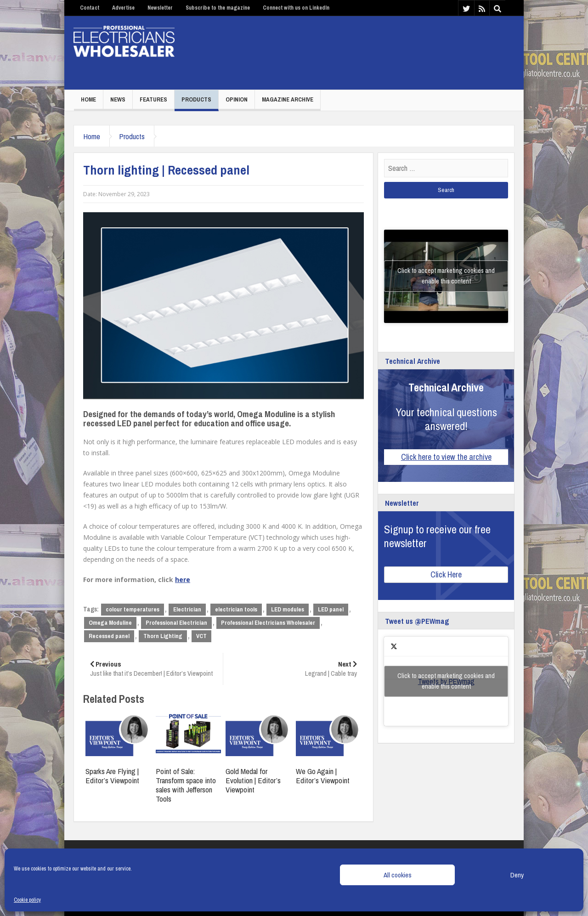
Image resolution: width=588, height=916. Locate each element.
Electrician (187, 609)
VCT (201, 636)
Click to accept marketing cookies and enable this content (446, 276)
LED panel (331, 609)
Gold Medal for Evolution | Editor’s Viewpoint (253, 780)
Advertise (123, 8)
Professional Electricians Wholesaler (268, 623)
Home (88, 99)
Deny (517, 875)
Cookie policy (27, 900)
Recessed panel (109, 636)
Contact (90, 8)
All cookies (398, 875)
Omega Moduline (110, 623)
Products (196, 99)
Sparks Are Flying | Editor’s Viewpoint (112, 776)
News (118, 99)
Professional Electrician (176, 623)
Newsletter (160, 8)
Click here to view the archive (446, 457)
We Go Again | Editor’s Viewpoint (323, 776)
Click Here (446, 574)
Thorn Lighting (163, 636)
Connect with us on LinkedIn (296, 8)
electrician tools (236, 609)
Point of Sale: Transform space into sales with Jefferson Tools (186, 785)
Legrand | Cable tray (293, 669)
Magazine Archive (288, 99)
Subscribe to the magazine (218, 8)
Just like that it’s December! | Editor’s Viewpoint (153, 669)
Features (153, 99)
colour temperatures (133, 609)
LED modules (288, 609)
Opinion (237, 99)
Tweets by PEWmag (446, 681)
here (183, 580)
